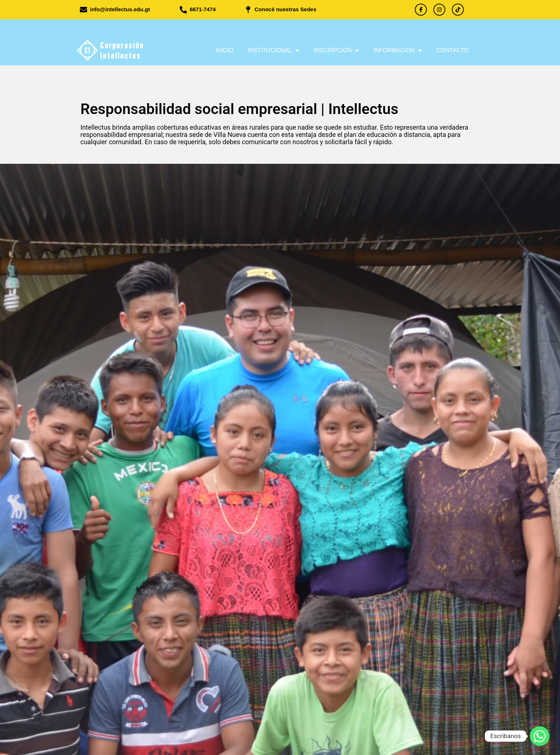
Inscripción (336, 50)
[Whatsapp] (540, 736)
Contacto (453, 50)
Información (398, 50)
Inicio (224, 50)
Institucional (274, 50)
